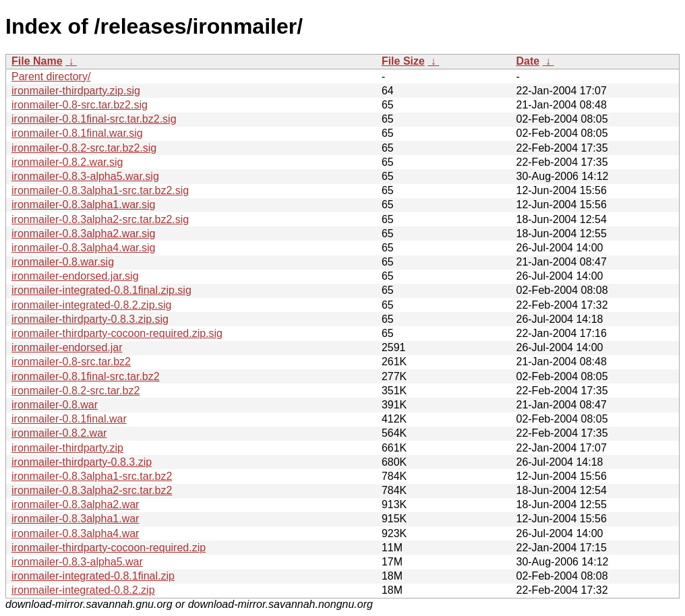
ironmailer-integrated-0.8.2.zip (83, 590)
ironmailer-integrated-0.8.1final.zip (93, 576)
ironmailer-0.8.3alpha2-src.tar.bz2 (92, 490)
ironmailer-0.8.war (55, 405)
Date (528, 61)
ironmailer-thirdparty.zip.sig (76, 91)
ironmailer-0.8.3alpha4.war (75, 533)
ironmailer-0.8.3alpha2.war (75, 504)
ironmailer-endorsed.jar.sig (75, 276)
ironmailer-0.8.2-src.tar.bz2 (76, 391)
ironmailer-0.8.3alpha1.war (75, 519)
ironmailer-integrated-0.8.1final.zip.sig (101, 290)
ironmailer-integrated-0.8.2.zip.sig (91, 305)
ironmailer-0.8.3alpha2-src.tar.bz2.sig (100, 219)
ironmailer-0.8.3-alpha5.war (77, 562)
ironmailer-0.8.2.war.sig (67, 162)
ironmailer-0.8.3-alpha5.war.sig (85, 176)
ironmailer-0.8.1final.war (69, 419)
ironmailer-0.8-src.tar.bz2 (71, 362)
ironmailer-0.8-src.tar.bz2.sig (80, 105)
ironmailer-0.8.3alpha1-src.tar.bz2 (92, 476)
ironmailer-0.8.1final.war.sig (77, 133)
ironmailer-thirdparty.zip (67, 448)
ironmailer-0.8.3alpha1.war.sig (83, 205)
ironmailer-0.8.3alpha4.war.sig (83, 248)
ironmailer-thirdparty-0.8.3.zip (82, 462)
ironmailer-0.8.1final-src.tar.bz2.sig (94, 119)
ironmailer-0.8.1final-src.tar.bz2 (86, 376)
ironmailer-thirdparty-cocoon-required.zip (109, 548)
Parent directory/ (51, 76)
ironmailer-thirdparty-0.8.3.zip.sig (90, 319)
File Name (37, 61)
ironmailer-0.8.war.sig (63, 262)
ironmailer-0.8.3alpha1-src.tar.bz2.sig (100, 190)
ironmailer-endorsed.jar (67, 347)
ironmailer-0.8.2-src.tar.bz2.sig (84, 148)
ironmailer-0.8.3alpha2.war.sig (83, 234)
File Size (403, 61)
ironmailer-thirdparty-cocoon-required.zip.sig (117, 333)
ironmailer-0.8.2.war (59, 433)
